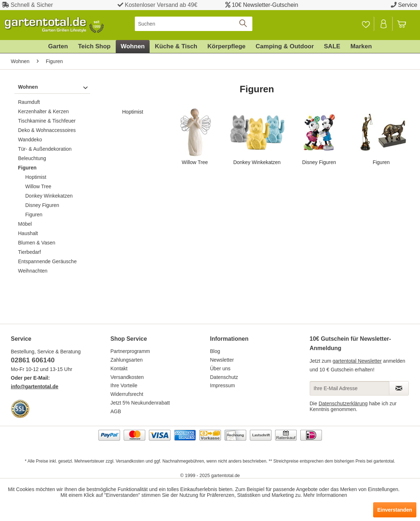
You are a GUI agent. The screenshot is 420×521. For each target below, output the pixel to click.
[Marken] (361, 47)
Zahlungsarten (127, 360)
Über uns (220, 368)
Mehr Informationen (325, 495)
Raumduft (29, 102)
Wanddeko (30, 140)
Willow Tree (38, 186)
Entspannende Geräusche (47, 261)
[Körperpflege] (226, 47)
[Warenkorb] (405, 24)
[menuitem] (194, 24)
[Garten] (58, 47)
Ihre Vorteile (124, 385)
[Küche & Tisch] (176, 47)
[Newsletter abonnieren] (399, 388)
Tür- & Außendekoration (45, 149)
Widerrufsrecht (127, 394)
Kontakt (119, 368)
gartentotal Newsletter (357, 361)
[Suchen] (194, 24)
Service (408, 5)
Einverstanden (395, 510)
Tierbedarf (29, 252)
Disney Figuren (42, 205)
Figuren (27, 168)
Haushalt (28, 233)
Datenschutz (224, 377)
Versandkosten (127, 377)
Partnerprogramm (130, 351)
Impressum (223, 385)
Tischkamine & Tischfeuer (47, 121)
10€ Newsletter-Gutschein (265, 5)
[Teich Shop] (94, 47)
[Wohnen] (133, 47)
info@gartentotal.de (35, 387)
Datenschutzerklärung (343, 403)
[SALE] (332, 47)
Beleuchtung (32, 158)
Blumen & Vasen (37, 243)
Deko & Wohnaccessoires (47, 130)
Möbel (25, 224)
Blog (215, 351)
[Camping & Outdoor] (285, 47)
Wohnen (28, 87)
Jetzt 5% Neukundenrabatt (140, 403)
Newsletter (222, 360)
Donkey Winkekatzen (49, 196)
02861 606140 (33, 360)
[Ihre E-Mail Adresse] (350, 388)
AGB (116, 411)
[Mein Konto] (384, 24)
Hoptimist (36, 177)
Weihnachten (33, 271)
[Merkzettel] (366, 24)
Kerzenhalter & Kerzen (43, 111)
